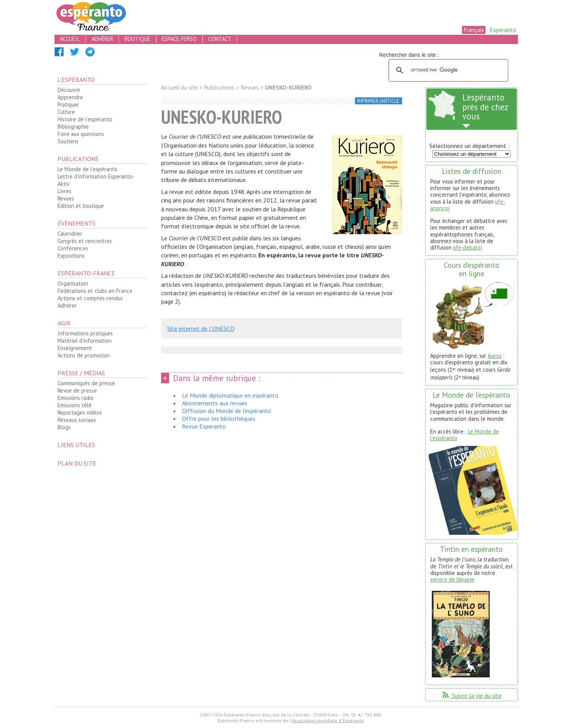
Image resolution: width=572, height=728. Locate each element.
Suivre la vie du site (471, 696)
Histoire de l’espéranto (85, 119)
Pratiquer (68, 105)
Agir (64, 323)
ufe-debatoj (468, 247)
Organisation (73, 283)
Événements (76, 223)
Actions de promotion (84, 355)
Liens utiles (76, 445)
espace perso (179, 39)
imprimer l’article (378, 101)
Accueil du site (179, 88)
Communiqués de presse (86, 383)
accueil (70, 39)
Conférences (73, 248)
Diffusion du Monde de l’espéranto (227, 411)
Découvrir (69, 90)
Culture (66, 112)
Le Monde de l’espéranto (87, 169)
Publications (78, 159)
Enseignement (75, 348)
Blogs (64, 427)
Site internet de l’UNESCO (201, 328)
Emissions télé (75, 405)
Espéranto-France (86, 273)
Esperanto (503, 30)
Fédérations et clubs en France (95, 291)
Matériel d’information (85, 341)
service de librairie (452, 579)
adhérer (102, 39)
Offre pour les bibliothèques (219, 418)
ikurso (495, 356)
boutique (137, 39)
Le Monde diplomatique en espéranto (230, 395)
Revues (66, 198)
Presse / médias (81, 373)
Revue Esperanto (204, 426)
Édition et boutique (81, 206)
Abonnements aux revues (215, 403)
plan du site (77, 463)
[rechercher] (447, 70)
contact (220, 39)
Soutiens (68, 141)
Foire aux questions (81, 134)
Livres (64, 191)
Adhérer (67, 305)
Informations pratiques (85, 333)
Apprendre (70, 97)
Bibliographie (73, 127)
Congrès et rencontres (85, 241)
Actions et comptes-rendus (90, 298)
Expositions (71, 256)
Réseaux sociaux (77, 420)
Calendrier (70, 234)
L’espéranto (76, 80)
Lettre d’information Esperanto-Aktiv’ (96, 180)
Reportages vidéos (80, 412)
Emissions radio (76, 398)
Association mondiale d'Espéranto (328, 720)
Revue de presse (77, 390)
